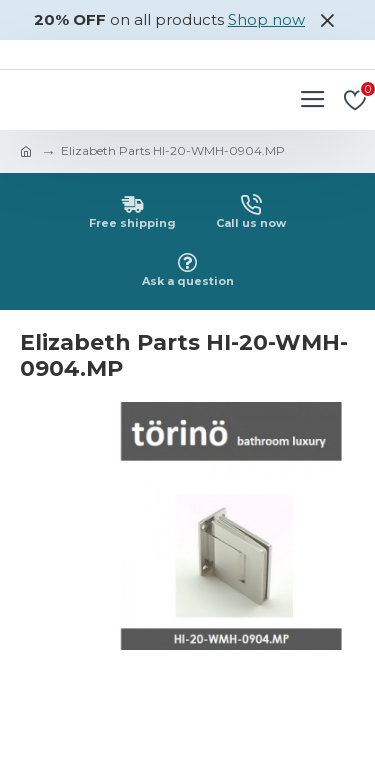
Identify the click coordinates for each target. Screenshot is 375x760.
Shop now (266, 19)
